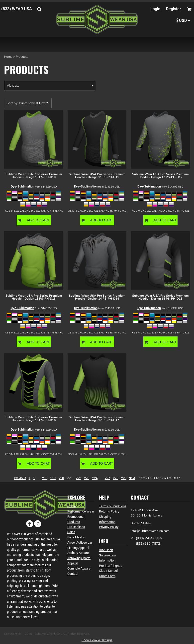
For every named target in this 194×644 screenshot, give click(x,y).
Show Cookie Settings (97, 640)
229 (124, 478)
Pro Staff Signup (111, 566)
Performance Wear (81, 511)
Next (132, 478)
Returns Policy (109, 511)
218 (45, 478)
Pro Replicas (76, 527)
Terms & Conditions (113, 506)
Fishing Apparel (78, 548)
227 (107, 478)
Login (155, 9)
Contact (73, 574)
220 (61, 478)
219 (53, 478)
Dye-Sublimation (22, 186)
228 (116, 478)
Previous (20, 478)
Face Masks (76, 537)
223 (87, 478)
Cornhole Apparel (79, 568)
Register (174, 9)
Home (8, 57)
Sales (71, 532)
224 (95, 478)
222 (78, 478)
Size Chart (106, 550)
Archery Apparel (78, 553)
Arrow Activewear (80, 543)
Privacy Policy (109, 527)
